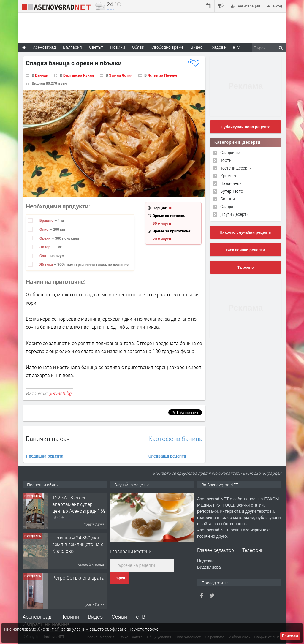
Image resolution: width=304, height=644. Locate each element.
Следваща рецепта (167, 456)
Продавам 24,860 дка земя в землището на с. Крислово (78, 544)
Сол (43, 256)
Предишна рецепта (45, 456)
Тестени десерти (236, 168)
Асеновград (37, 617)
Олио (44, 229)
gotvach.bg (60, 393)
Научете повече (143, 629)
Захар (45, 247)
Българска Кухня (79, 75)
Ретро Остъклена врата (78, 578)
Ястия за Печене (162, 75)
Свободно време (167, 47)
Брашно (47, 220)
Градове (218, 47)
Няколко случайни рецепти (246, 232)
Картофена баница (175, 439)
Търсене (246, 267)
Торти (226, 160)
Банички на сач (48, 439)
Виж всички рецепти (245, 250)
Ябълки (47, 264)
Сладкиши (230, 152)
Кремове (229, 176)
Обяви (119, 617)
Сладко (227, 207)
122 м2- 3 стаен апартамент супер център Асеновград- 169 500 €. (79, 507)
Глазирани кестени (131, 551)
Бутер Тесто (232, 191)
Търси (119, 578)
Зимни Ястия (121, 75)
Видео (95, 617)
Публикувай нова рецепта (245, 127)
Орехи (45, 238)
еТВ (141, 617)
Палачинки (231, 183)
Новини (118, 47)
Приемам (290, 636)
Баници (42, 75)
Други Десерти (235, 214)
